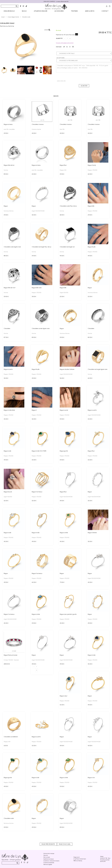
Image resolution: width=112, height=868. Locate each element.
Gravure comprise (36, 129)
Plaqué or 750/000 (92, 170)
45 (6, 419)
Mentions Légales (48, 864)
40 (34, 133)
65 (90, 174)
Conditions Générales (49, 863)
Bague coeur (64, 696)
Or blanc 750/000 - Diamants (11, 660)
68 (62, 215)
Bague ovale (7, 451)
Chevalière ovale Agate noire (12, 247)
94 (62, 256)
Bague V (34, 410)
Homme (6, 170)
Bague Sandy (92, 165)
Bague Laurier (64, 410)
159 (6, 297)
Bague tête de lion (9, 165)
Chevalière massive (38, 124)
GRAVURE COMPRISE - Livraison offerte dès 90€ (56, 2)
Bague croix (91, 778)
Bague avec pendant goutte (68, 614)
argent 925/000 (8, 497)
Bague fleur (63, 165)
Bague (6, 206)
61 (6, 746)
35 (34, 215)
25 (34, 174)
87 (6, 337)
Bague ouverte (8, 369)
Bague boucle (8, 492)
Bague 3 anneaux (37, 492)
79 (62, 582)
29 (6, 133)
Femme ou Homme (9, 823)
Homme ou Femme (9, 211)
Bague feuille (92, 247)
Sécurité (46, 855)
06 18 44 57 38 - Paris (105, 858)
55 (90, 297)
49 (90, 256)
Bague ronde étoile (9, 410)
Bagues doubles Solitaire (67, 369)
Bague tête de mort (10, 288)
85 (90, 337)
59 (62, 174)
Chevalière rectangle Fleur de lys (41, 247)
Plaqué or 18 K (63, 170)
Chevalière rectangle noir (67, 247)
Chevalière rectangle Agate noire (98, 369)
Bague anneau (8, 124)
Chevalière (7, 328)
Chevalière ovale (7, 23)
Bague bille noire (37, 288)
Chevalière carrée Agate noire (41, 328)
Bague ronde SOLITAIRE (39, 451)
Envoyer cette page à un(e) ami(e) (65, 43)
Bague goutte (64, 451)
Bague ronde (36, 533)
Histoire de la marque (49, 854)
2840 (7, 664)
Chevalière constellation (11, 737)
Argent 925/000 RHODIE (38, 211)
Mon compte (47, 857)
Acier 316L (62, 129)
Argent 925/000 (64, 293)
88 (6, 256)
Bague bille (91, 206)
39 (34, 297)
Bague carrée (64, 533)
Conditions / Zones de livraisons (51, 861)
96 (62, 378)
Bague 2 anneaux (9, 614)
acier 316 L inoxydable (9, 129)
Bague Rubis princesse (10, 655)
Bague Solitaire (92, 533)
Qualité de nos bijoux (49, 859)
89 (6, 174)
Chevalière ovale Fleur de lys (68, 206)
